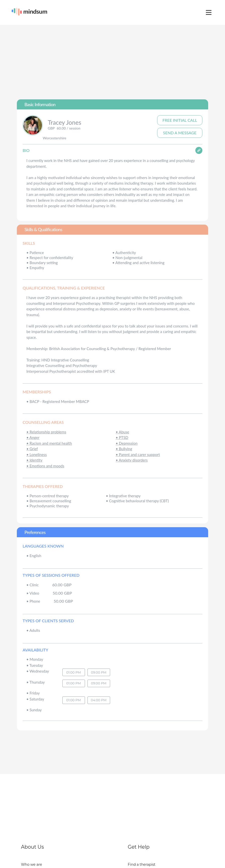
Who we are (32, 864)
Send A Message (180, 133)
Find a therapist (142, 864)
